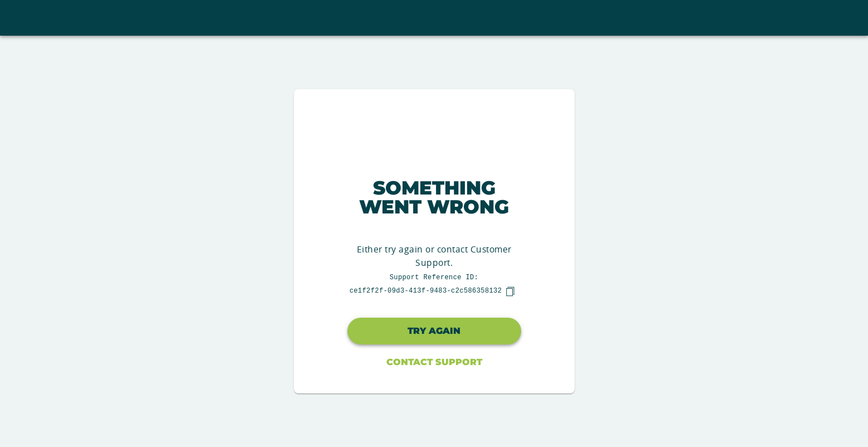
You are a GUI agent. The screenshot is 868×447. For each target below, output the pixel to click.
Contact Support (434, 362)
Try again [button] (434, 331)
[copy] (510, 291)
